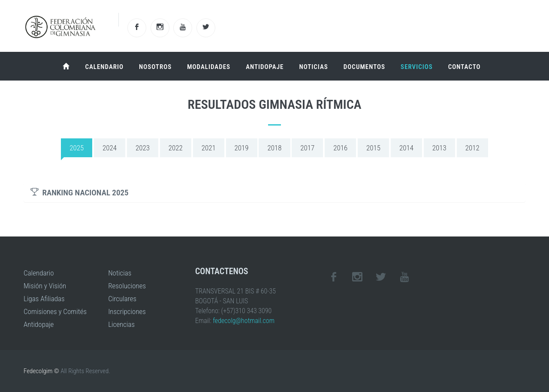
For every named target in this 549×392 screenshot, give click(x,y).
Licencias (121, 324)
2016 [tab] (340, 148)
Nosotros (155, 67)
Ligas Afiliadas (44, 299)
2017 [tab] (307, 148)
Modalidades (209, 67)
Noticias (313, 67)
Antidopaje (265, 67)
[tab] (274, 193)
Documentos (364, 67)
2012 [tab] (472, 148)
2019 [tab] (242, 148)
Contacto (465, 67)
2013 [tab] (439, 148)
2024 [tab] (110, 148)
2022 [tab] (176, 148)
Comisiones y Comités (55, 311)
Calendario (104, 67)
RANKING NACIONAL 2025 (80, 193)
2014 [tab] (406, 148)
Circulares (122, 299)
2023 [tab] (143, 148)
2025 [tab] (77, 148)
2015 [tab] (373, 148)
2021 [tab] (209, 148)
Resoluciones (127, 286)
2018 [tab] (274, 148)
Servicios (417, 67)
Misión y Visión (45, 286)
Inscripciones (127, 311)
